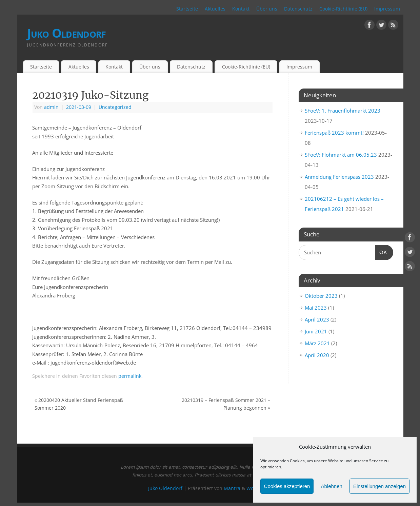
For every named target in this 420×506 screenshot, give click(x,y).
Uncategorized (115, 107)
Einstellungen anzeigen (379, 486)
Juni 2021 (316, 331)
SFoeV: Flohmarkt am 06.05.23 (341, 155)
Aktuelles (215, 9)
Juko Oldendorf (67, 33)
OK (381, 251)
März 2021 (317, 343)
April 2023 (317, 319)
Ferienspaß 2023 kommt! (334, 133)
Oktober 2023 (321, 296)
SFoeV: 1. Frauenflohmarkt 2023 (343, 111)
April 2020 (317, 355)
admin (51, 107)
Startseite (187, 9)
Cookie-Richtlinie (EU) (343, 9)
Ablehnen (331, 486)
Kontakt (241, 9)
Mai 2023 (316, 308)
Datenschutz (298, 9)
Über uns (267, 9)
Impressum (387, 9)
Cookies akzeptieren (287, 486)
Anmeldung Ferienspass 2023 (339, 177)
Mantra (232, 488)
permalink (130, 376)
